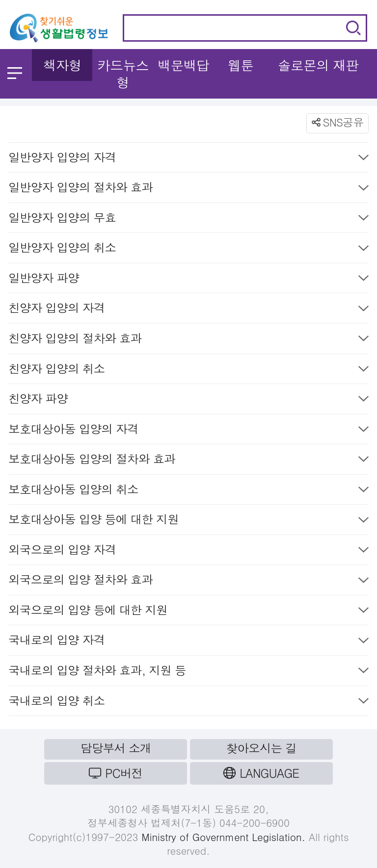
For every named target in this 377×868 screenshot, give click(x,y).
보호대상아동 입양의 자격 (188, 431)
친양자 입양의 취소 (188, 370)
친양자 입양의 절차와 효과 (188, 340)
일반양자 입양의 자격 (188, 159)
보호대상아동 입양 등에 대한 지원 (188, 521)
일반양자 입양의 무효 (188, 219)
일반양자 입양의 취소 (188, 249)
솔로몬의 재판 (318, 65)
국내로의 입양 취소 (188, 702)
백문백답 (183, 65)
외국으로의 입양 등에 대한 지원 (188, 612)
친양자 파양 (188, 400)
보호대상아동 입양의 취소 (188, 491)
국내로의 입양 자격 (188, 642)
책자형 (62, 65)
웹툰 (241, 65)
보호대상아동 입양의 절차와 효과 (188, 461)
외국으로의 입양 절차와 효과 (188, 581)
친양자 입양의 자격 (188, 310)
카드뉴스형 (123, 74)
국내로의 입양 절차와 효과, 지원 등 (188, 672)
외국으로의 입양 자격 (188, 551)
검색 (353, 28)
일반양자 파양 (188, 280)
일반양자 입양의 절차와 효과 (188, 189)
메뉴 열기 (15, 73)
